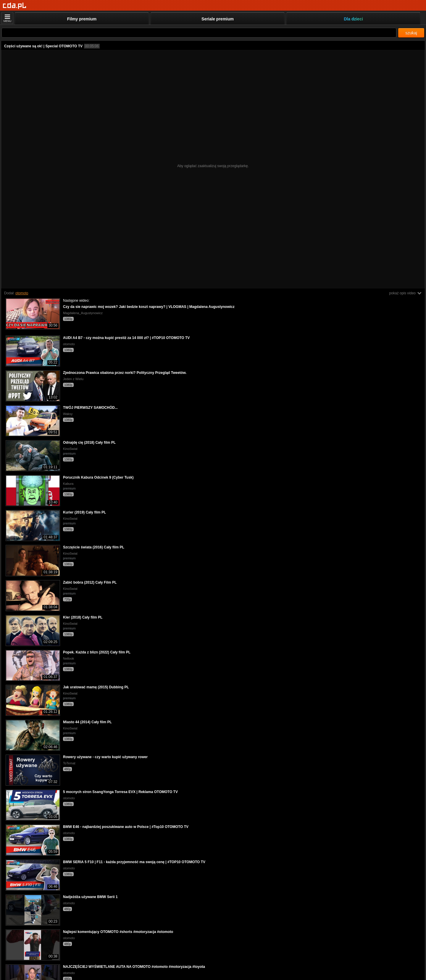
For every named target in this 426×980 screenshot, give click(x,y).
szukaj (411, 33)
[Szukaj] (199, 33)
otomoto (22, 293)
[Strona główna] (15, 6)
